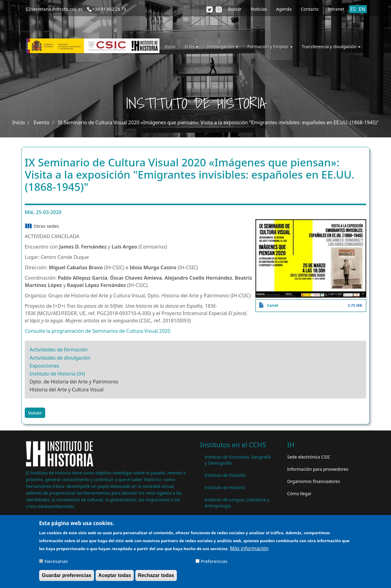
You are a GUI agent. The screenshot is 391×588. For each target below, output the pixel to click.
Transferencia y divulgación (331, 47)
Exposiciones (44, 366)
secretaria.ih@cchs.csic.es (57, 9)
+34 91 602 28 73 (109, 9)
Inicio (170, 47)
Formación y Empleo (270, 47)
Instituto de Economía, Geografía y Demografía (238, 460)
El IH (192, 47)
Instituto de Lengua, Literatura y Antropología (237, 503)
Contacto (310, 9)
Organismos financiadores (314, 481)
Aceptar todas (115, 578)
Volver (35, 413)
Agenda (284, 9)
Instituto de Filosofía (225, 475)
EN (362, 9)
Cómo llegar (299, 494)
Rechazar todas (156, 578)
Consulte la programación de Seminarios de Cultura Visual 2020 (97, 331)
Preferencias (214, 564)
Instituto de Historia (225, 487)
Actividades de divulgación (60, 358)
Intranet (336, 9)
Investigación (223, 47)
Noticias (259, 9)
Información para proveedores (318, 469)
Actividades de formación (59, 350)
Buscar (235, 9)
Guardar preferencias (67, 578)
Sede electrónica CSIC (309, 457)
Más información (249, 551)
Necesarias (56, 564)
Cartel (272, 305)
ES (353, 9)
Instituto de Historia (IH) (57, 374)
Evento (41, 122)
